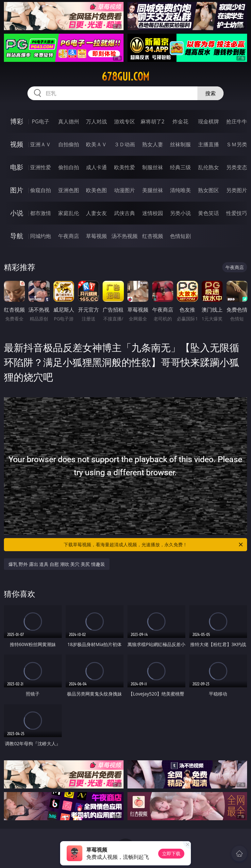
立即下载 (171, 853)
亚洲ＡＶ (41, 144)
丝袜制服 (180, 144)
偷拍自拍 (69, 167)
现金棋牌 (209, 121)
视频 (17, 144)
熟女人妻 (153, 144)
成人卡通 (96, 167)
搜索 (210, 93)
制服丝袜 (153, 167)
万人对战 (96, 121)
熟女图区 (209, 190)
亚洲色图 (69, 190)
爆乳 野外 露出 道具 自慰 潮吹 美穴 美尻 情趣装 (57, 564)
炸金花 (180, 121)
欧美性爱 (125, 167)
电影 (17, 167)
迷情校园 (153, 213)
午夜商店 (69, 236)
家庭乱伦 (69, 213)
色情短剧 (180, 236)
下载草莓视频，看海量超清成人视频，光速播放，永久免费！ (154, 545)
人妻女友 (96, 213)
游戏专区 (125, 121)
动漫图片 (125, 190)
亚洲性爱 (41, 167)
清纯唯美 (180, 190)
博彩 (17, 121)
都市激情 (41, 213)
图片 (17, 190)
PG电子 (40, 121)
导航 (17, 236)
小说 (17, 213)
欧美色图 (96, 190)
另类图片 (237, 190)
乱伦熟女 (209, 167)
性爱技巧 (237, 213)
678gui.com (125, 77)
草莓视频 (96, 236)
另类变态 (237, 167)
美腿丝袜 (153, 190)
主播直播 (209, 144)
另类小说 (180, 213)
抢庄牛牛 (237, 121)
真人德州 (69, 121)
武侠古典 (125, 213)
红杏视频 (153, 236)
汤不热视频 (125, 236)
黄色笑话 (209, 213)
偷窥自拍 (41, 190)
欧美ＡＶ (96, 144)
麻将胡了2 (152, 121)
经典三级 (180, 167)
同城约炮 (41, 236)
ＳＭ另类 (237, 144)
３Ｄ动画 (125, 144)
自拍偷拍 (69, 144)
